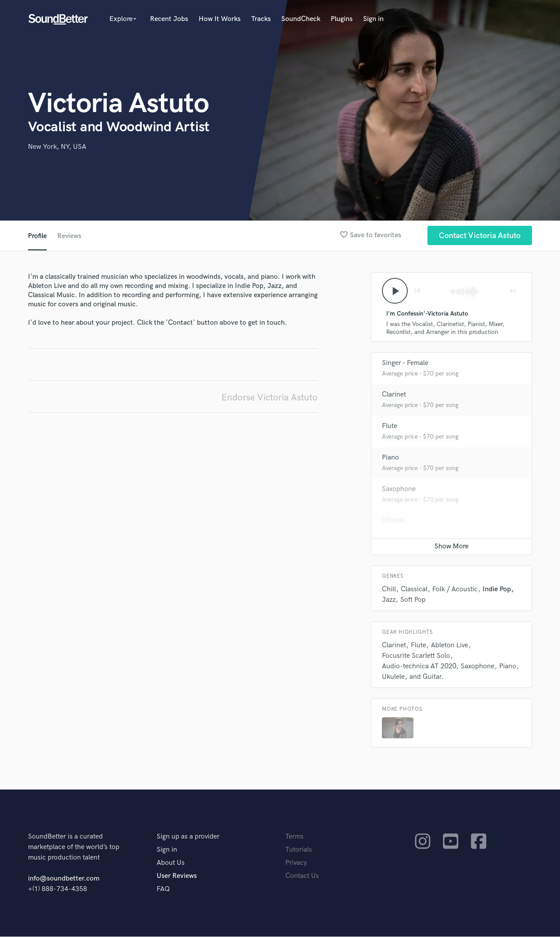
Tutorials (299, 850)
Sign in (373, 19)
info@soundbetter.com (64, 879)
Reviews (70, 236)
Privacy (296, 863)
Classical (414, 590)
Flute (390, 426)
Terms (294, 837)
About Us (171, 863)
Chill (389, 590)
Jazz (389, 600)
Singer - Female (405, 363)
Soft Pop (413, 600)
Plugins (342, 19)
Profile (37, 236)
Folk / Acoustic (455, 590)
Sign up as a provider (188, 837)
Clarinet (394, 395)
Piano (390, 458)
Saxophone (399, 490)
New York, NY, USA (57, 147)
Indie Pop (497, 590)
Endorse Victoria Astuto (269, 398)
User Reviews (177, 876)
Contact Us (302, 876)
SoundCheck (301, 19)
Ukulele (393, 521)
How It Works (220, 19)
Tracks (261, 19)
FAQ (163, 890)
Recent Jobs (169, 19)
